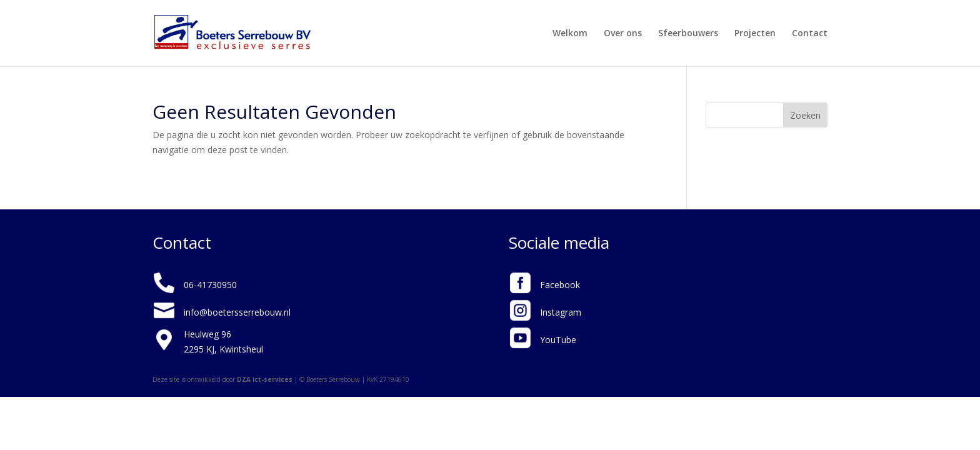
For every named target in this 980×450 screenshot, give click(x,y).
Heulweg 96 (207, 334)
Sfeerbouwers (688, 34)
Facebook (560, 285)
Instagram (561, 312)
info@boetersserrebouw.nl (237, 312)
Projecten (755, 34)
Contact (810, 34)
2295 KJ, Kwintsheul (223, 349)
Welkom (570, 34)
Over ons (623, 34)
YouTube (558, 340)
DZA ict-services (265, 379)
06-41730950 (210, 285)
